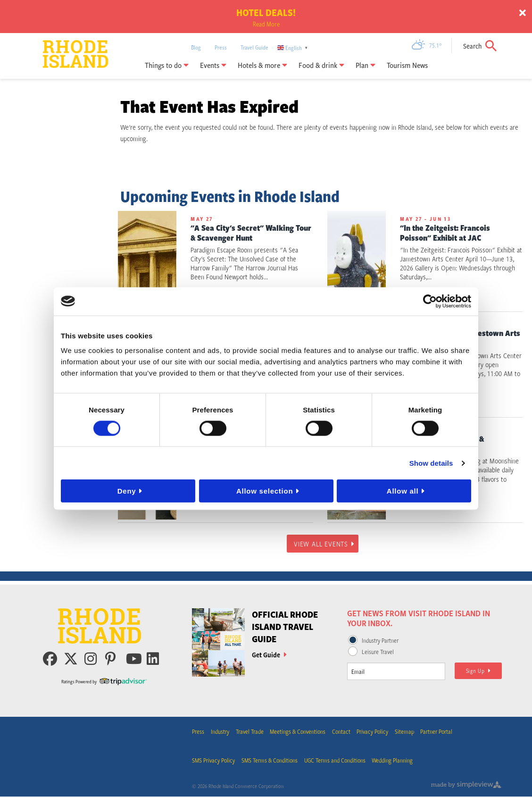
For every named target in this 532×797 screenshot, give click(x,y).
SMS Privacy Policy (213, 761)
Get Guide (269, 654)
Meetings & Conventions (298, 732)
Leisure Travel (378, 652)
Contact (342, 732)
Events (213, 65)
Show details (431, 463)
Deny (127, 491)
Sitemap (405, 732)
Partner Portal (438, 732)
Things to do (167, 65)
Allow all (403, 491)
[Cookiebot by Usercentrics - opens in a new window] (430, 301)
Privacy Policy (373, 732)
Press (221, 47)
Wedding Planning (393, 761)
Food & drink (321, 65)
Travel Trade (250, 732)
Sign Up (478, 671)
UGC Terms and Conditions (335, 761)
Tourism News (407, 65)
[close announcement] (523, 13)
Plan (366, 65)
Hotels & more (262, 65)
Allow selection (265, 491)
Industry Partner (380, 640)
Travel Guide (254, 47)
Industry (220, 732)
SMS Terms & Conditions (270, 761)
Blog (196, 47)
